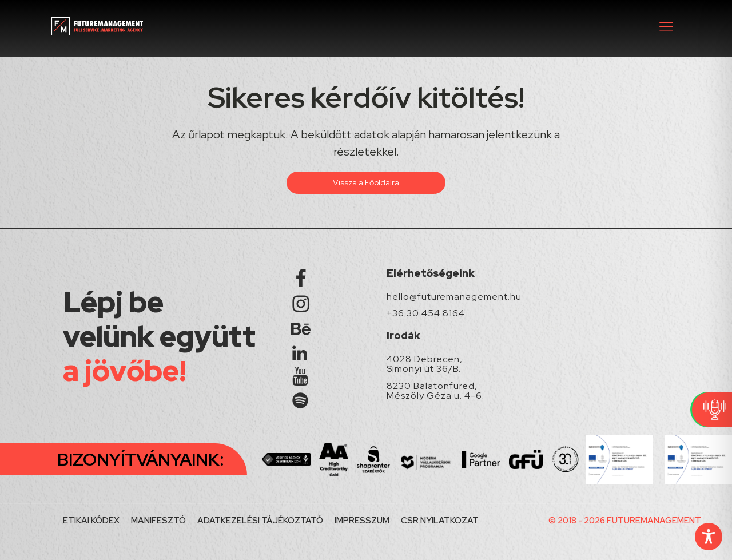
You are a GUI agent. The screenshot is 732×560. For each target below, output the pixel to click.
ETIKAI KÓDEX (91, 521)
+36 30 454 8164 (426, 313)
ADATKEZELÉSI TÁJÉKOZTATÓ (260, 521)
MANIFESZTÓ (158, 521)
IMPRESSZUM (362, 521)
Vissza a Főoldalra (366, 182)
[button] (666, 26)
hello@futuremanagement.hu (454, 297)
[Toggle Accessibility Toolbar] (709, 537)
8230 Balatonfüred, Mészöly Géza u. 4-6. (435, 391)
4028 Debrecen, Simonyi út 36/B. (425, 364)
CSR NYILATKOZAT (440, 521)
